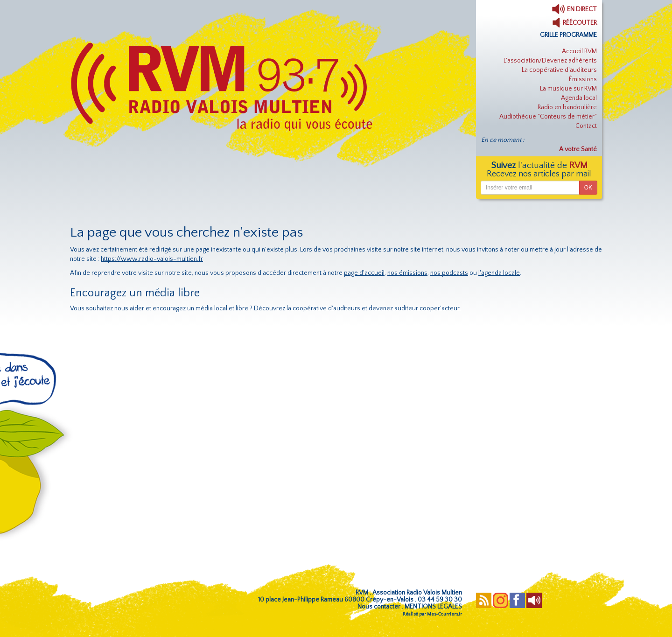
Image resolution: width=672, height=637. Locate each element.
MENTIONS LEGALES (433, 607)
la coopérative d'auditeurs (323, 308)
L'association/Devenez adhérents (550, 61)
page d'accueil (364, 273)
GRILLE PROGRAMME (568, 35)
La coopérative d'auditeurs (559, 70)
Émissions (583, 79)
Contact (586, 126)
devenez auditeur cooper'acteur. (415, 308)
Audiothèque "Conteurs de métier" (548, 117)
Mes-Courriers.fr (444, 614)
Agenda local (579, 98)
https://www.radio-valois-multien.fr (152, 259)
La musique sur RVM (568, 89)
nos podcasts (449, 273)
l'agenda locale (499, 273)
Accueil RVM (579, 51)
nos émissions (407, 273)
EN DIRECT (574, 9)
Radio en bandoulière (567, 107)
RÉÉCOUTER (574, 23)
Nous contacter (379, 607)
